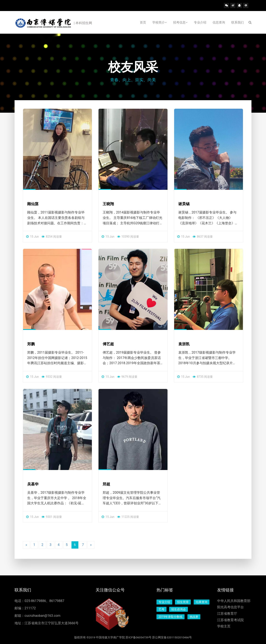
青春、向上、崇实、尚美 (133, 80)
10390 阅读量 (128, 237)
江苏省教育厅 (227, 614)
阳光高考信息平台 (230, 607)
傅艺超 (108, 344)
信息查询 (219, 22)
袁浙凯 (184, 344)
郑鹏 (31, 344)
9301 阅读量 (52, 517)
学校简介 (160, 22)
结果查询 (202, 602)
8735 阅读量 (203, 377)
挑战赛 (194, 617)
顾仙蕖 (33, 204)
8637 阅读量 (203, 237)
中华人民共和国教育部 (234, 601)
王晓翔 (108, 204)
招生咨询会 (179, 609)
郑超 (106, 484)
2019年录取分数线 (171, 617)
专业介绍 (200, 22)
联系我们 (238, 22)
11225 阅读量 (128, 517)
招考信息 (180, 22)
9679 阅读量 (127, 377)
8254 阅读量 (52, 237)
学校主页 (224, 626)
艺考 (161, 609)
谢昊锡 (184, 204)
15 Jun (33, 237)
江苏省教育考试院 (230, 620)
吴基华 (33, 484)
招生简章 (183, 602)
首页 (143, 22)
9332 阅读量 (52, 377)
